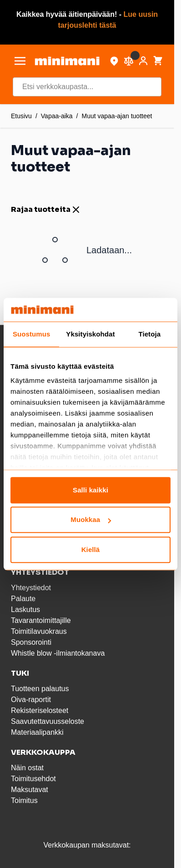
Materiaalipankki (37, 732)
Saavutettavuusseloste (48, 721)
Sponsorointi (31, 642)
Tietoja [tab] (149, 334)
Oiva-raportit (31, 700)
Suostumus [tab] (32, 334)
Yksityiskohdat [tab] (90, 334)
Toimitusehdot (33, 779)
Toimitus (24, 800)
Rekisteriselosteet (40, 710)
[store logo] (67, 61)
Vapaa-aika (57, 116)
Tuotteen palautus (41, 689)
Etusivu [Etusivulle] (21, 116)
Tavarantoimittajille (41, 620)
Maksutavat (30, 790)
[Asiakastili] (143, 61)
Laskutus (25, 610)
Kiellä (91, 549)
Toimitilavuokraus (39, 631)
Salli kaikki (90, 490)
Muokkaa (91, 520)
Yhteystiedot (31, 588)
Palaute (23, 599)
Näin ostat (27, 768)
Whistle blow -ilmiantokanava (58, 653)
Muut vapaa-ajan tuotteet (117, 116)
